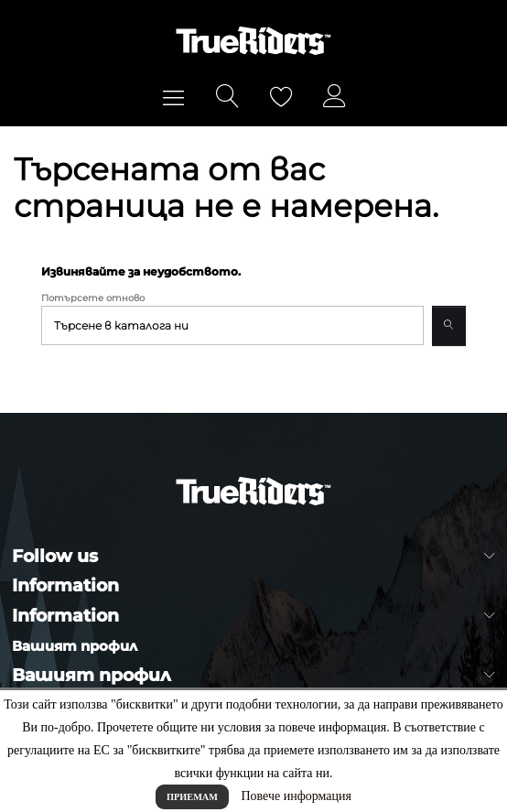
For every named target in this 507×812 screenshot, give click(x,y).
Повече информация (296, 796)
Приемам (192, 797)
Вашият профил (75, 646)
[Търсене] (232, 325)
